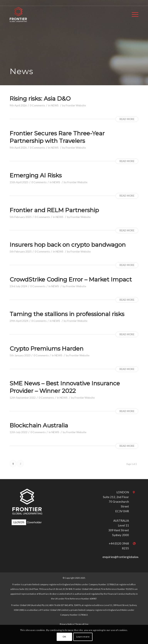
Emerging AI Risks (36, 175)
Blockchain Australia (39, 425)
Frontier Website (76, 105)
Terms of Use (82, 624)
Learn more (83, 637)
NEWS (55, 105)
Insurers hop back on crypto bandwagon (68, 245)
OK (64, 637)
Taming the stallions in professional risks (67, 314)
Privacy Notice (67, 624)
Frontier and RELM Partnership (54, 210)
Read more (127, 119)
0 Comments (37, 105)
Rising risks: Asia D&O (40, 99)
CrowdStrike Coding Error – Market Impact (71, 279)
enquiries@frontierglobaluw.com (124, 557)
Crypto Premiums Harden (47, 349)
